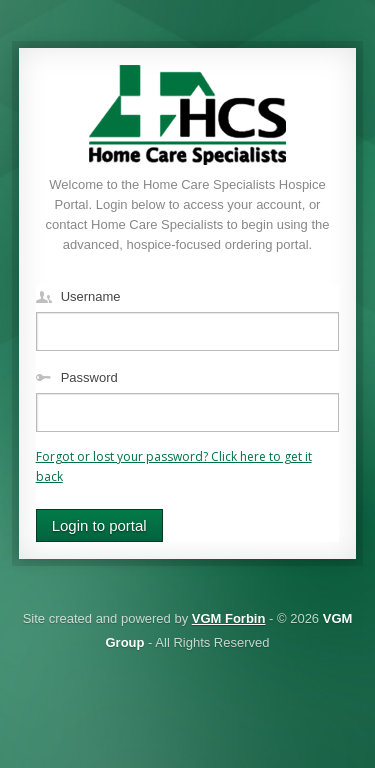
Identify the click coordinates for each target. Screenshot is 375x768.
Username (91, 296)
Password (89, 377)
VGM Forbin (229, 618)
